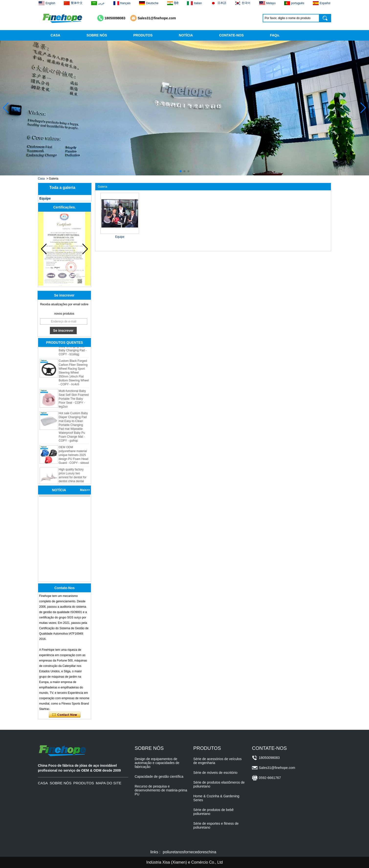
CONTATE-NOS (232, 35)
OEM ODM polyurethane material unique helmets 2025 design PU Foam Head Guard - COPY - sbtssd (74, 456)
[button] (181, 171)
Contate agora (65, 715)
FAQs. (275, 35)
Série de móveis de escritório (215, 773)
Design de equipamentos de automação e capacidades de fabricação (157, 763)
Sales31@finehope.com (157, 18)
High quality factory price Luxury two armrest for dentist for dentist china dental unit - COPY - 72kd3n (73, 479)
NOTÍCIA (186, 35)
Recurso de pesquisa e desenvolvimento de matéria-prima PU (161, 790)
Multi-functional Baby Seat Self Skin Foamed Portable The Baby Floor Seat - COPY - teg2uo (74, 400)
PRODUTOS (143, 35)
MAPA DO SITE (109, 783)
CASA (55, 35)
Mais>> (85, 490)
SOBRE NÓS (97, 35)
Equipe (45, 198)
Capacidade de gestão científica (159, 777)
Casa (41, 179)
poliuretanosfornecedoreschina (190, 852)
